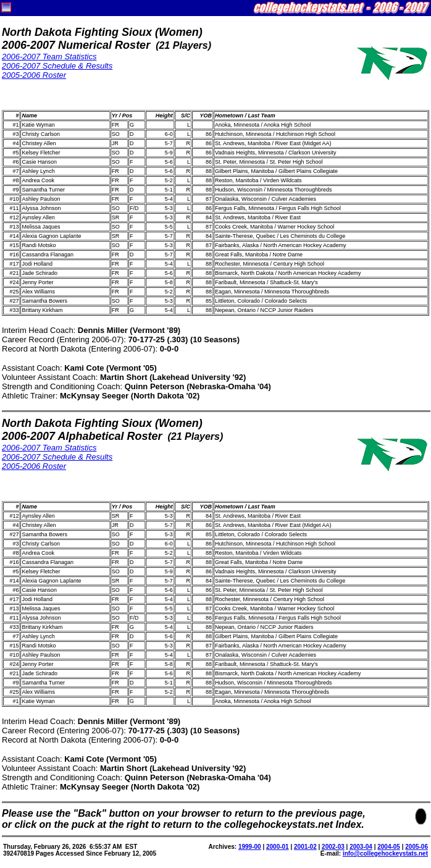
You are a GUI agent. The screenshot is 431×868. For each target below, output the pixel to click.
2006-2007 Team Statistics (49, 57)
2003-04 (361, 847)
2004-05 (389, 847)
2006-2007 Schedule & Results (57, 66)
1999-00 (250, 847)
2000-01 (278, 847)
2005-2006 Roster (34, 75)
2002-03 (333, 847)
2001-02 (305, 847)
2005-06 (416, 847)
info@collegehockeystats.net (385, 853)
